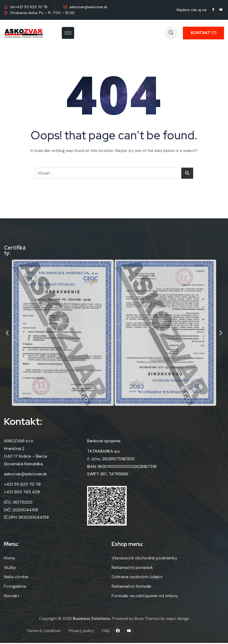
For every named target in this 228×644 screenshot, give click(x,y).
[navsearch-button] (171, 33)
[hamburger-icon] (68, 33)
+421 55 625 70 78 (22, 487)
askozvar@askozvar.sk (25, 477)
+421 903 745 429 (22, 494)
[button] (7, 333)
